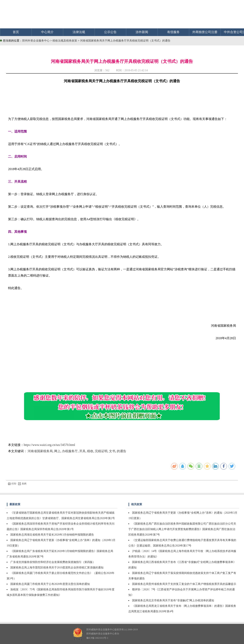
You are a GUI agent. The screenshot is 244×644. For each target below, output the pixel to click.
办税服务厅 (70, 451)
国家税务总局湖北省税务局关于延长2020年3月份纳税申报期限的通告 (52, 535)
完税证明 (101, 451)
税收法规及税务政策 (65, 41)
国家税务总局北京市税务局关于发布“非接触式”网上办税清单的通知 (173, 600)
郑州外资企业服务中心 (36, 41)
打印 (12, 484)
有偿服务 (173, 32)
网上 (57, 451)
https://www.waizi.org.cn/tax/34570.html (49, 445)
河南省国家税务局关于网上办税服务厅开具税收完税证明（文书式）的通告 (125, 41)
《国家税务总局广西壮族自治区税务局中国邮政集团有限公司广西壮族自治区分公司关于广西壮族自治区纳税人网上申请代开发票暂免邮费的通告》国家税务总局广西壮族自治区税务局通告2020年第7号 (182, 529)
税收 (90, 451)
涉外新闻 (142, 32)
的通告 (122, 451)
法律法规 (79, 32)
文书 (112, 451)
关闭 (22, 484)
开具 (82, 451)
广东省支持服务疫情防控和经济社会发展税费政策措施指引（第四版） (53, 562)
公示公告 (110, 32)
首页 (16, 32)
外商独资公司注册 (205, 32)
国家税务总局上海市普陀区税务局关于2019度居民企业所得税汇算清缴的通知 (57, 568)
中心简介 (47, 32)
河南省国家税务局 (40, 451)
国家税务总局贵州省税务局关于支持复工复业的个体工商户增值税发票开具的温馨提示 (184, 584)
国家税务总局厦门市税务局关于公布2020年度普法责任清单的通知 (50, 584)
